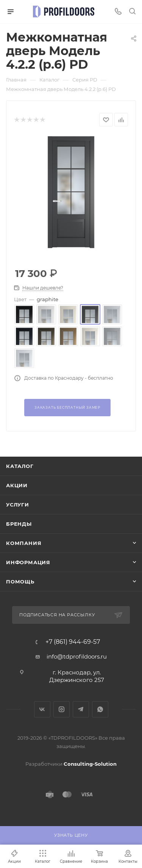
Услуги (18, 505)
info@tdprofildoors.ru (77, 656)
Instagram (62, 709)
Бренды (19, 524)
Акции (17, 485)
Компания (24, 543)
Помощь (20, 582)
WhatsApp (100, 709)
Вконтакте (42, 709)
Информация (28, 562)
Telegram (81, 709)
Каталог (20, 466)
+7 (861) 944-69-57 (73, 642)
